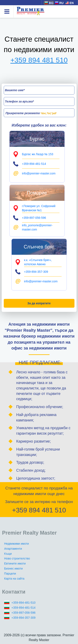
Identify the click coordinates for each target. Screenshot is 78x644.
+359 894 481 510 (39, 60)
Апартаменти (13, 549)
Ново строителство (17, 558)
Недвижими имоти (17, 544)
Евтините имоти (15, 563)
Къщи (8, 554)
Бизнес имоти (13, 568)
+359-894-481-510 (24, 603)
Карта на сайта (14, 579)
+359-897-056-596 (24, 613)
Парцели (10, 574)
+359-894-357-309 (24, 618)
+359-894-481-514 (24, 608)
